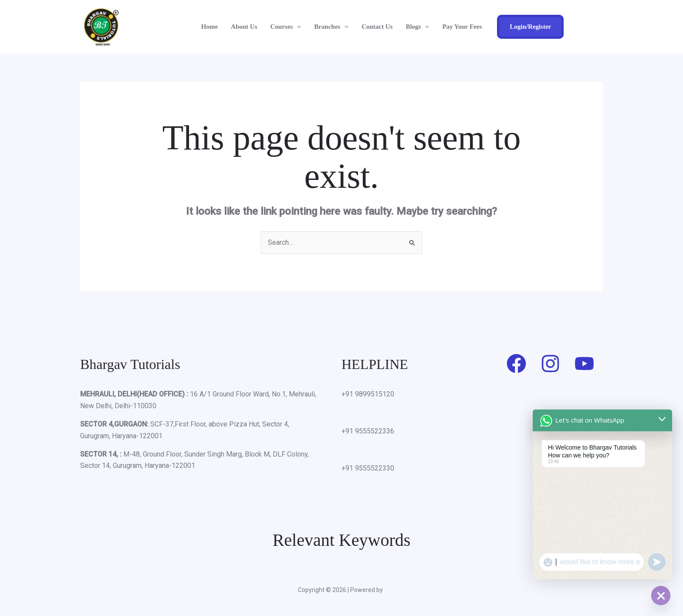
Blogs (417, 27)
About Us (244, 27)
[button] (297, 27)
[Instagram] (550, 364)
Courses (286, 27)
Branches (331, 27)
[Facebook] (516, 364)
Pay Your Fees (462, 27)
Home (210, 27)
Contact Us (377, 27)
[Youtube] (584, 364)
